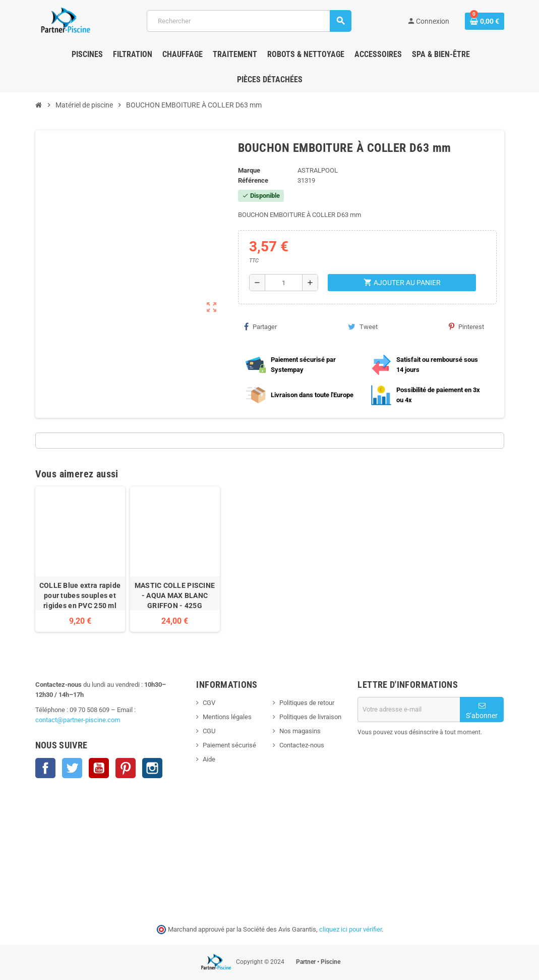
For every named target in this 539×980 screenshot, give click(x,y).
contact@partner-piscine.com (78, 720)
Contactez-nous (302, 745)
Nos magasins (300, 731)
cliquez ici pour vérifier (350, 929)
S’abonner (482, 711)
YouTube (99, 768)
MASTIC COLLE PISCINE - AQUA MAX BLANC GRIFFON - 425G (175, 595)
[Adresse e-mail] (409, 710)
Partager (260, 326)
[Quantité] (284, 283)
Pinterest (466, 326)
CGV (209, 703)
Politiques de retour (307, 703)
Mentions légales (227, 717)
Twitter (72, 768)
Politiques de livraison (310, 717)
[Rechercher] (249, 21)
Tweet (363, 326)
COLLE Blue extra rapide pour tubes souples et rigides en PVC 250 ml (80, 595)
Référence (253, 180)
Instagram (152, 768)
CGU (209, 731)
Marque (249, 170)
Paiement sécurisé (229, 745)
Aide (209, 759)
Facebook (45, 768)
